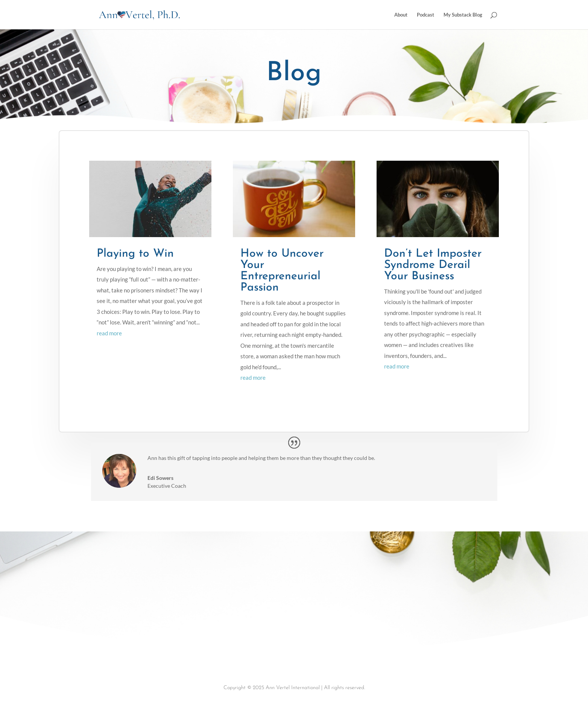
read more (109, 333)
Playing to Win (135, 254)
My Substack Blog (463, 15)
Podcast (425, 15)
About (401, 15)
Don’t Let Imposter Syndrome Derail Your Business (433, 265)
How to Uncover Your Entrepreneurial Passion (282, 271)
